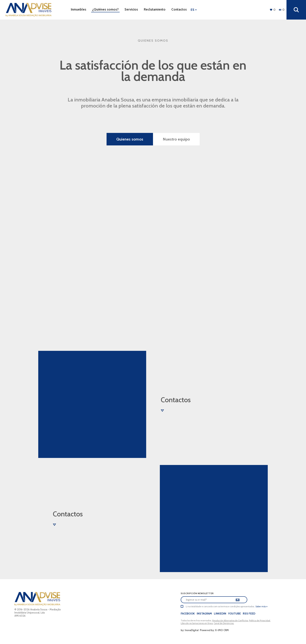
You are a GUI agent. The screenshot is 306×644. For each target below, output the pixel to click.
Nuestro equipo (176, 139)
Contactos (179, 9)
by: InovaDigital (190, 630)
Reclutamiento (155, 9)
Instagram (204, 614)
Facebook (188, 614)
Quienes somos (130, 139)
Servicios (131, 9)
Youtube (234, 614)
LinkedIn (220, 614)
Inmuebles (79, 9)
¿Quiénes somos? (105, 9)
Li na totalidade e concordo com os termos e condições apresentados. (220, 606)
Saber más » (261, 606)
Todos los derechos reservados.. (197, 621)
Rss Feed (249, 614)
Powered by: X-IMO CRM (214, 630)
